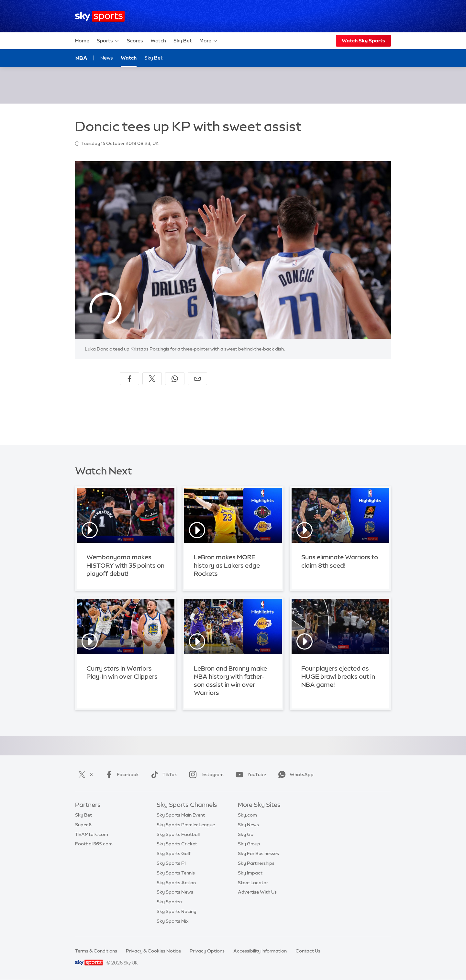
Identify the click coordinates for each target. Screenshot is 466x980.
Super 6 (83, 825)
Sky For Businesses (258, 853)
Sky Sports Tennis (176, 873)
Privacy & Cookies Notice (153, 951)
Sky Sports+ (170, 902)
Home (82, 41)
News (107, 58)
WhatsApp (294, 774)
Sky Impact (250, 873)
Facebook (121, 774)
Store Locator (253, 883)
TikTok (163, 774)
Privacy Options (207, 951)
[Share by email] (197, 379)
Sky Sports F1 (171, 863)
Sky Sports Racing (177, 911)
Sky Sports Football (178, 834)
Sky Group (249, 844)
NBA (81, 58)
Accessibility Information (260, 951)
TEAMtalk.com (92, 834)
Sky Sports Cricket (177, 844)
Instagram (205, 774)
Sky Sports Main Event (181, 815)
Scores (135, 41)
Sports (108, 41)
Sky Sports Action (176, 883)
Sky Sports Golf (174, 853)
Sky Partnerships (256, 863)
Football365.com (94, 844)
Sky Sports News (175, 892)
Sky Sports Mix (173, 921)
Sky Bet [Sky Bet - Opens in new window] (154, 58)
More (209, 41)
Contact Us (308, 951)
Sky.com (247, 815)
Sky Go (246, 834)
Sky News (248, 825)
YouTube (250, 774)
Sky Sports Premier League (186, 825)
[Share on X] (152, 379)
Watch (158, 41)
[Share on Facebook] (129, 379)
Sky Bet (183, 41)
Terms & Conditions (96, 951)
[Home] (100, 16)
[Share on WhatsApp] (175, 379)
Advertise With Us (257, 892)
